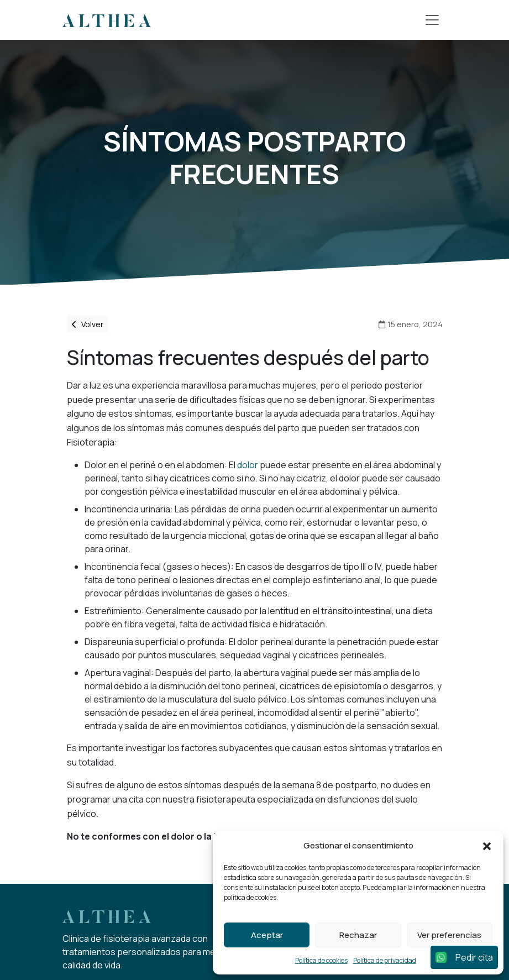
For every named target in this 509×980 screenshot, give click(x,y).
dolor (248, 465)
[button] (487, 846)
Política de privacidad (385, 960)
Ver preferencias (449, 935)
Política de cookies (321, 960)
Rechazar (358, 935)
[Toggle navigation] (432, 20)
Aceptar (267, 935)
